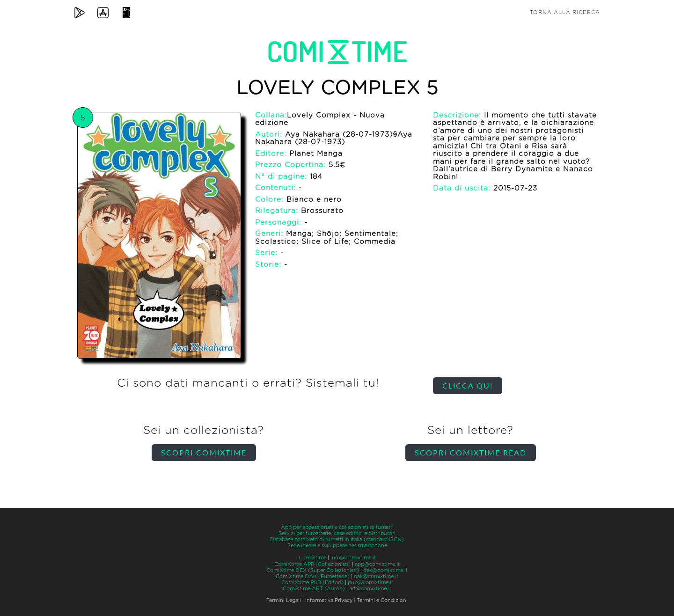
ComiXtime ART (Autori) (314, 589)
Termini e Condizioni (382, 600)
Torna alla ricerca (565, 12)
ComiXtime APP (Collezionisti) (312, 564)
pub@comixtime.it (370, 583)
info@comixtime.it (353, 558)
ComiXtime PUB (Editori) (312, 583)
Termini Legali (284, 600)
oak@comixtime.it (376, 576)
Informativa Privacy (329, 600)
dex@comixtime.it (385, 570)
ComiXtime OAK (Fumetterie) (313, 576)
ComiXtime (312, 558)
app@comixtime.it (377, 564)
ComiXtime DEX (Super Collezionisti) (313, 570)
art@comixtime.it (370, 589)
